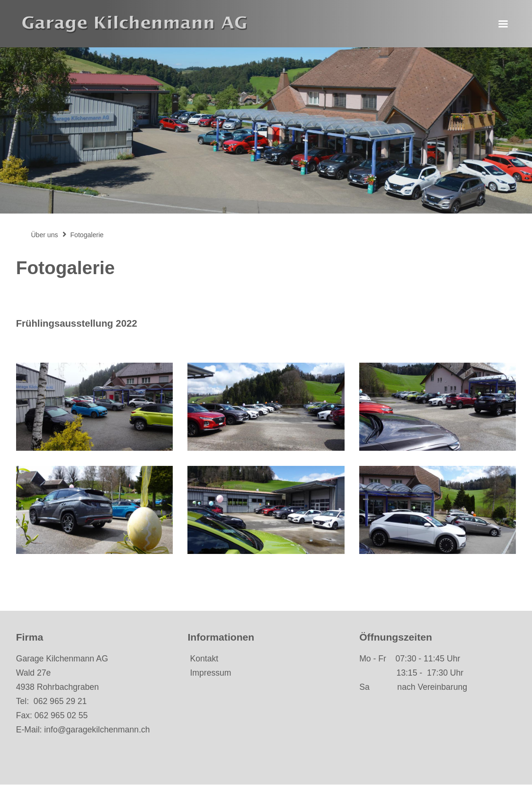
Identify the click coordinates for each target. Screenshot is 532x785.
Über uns (44, 235)
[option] (266, 130)
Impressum (210, 673)
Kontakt (204, 659)
